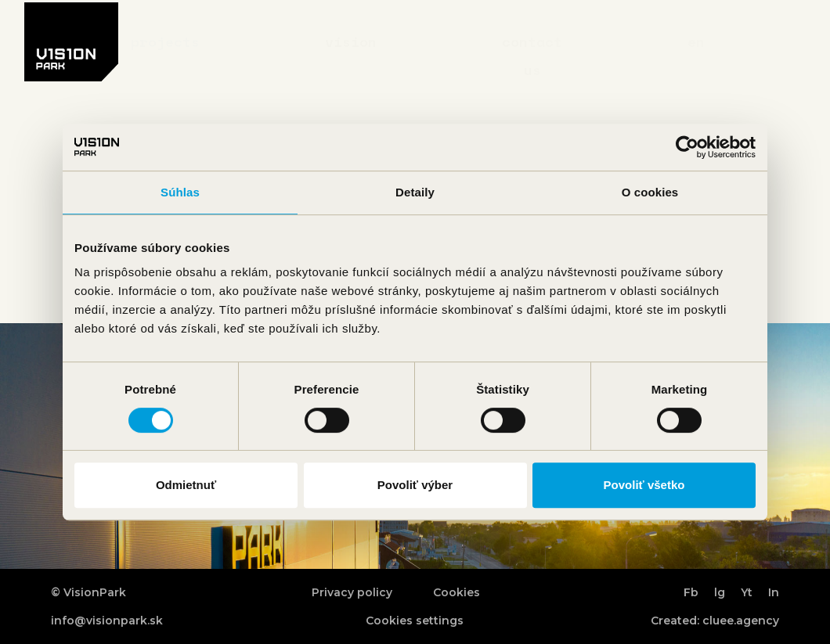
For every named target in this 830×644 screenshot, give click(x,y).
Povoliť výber (415, 485)
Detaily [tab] (415, 192)
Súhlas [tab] (180, 192)
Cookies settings (415, 621)
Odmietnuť (186, 485)
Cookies (456, 592)
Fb (691, 592)
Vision (351, 41)
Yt (747, 592)
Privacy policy (352, 592)
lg (720, 592)
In (774, 592)
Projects (165, 41)
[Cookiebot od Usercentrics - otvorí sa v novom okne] (687, 147)
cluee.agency (741, 621)
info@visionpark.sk (107, 621)
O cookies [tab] (650, 192)
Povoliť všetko (644, 485)
